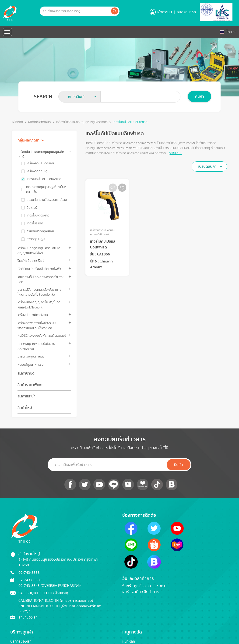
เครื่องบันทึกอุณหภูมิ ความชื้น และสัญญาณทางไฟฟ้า (39, 251)
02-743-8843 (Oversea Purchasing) (50, 586)
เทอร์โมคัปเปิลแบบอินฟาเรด (130, 122)
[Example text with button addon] (75, 11)
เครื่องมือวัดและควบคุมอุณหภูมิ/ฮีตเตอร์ (82, 122)
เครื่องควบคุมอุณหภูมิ (41, 163)
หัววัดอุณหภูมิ (36, 239)
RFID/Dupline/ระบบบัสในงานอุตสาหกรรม (36, 346)
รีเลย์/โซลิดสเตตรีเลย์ (31, 261)
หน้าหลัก (17, 122)
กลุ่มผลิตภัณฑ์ (28, 140)
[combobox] (80, 97)
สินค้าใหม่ (25, 408)
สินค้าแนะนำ (26, 396)
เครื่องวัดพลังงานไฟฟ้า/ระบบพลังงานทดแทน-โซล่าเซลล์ (37, 326)
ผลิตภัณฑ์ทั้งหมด (39, 122)
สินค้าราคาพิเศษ (30, 385)
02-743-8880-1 (31, 580)
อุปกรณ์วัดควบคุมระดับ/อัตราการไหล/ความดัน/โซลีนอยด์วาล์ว (39, 292)
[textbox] (78, 97)
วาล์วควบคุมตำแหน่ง (31, 356)
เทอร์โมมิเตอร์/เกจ (38, 216)
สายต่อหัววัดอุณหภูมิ (40, 231)
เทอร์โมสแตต (35, 223)
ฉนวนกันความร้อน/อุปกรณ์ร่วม (47, 200)
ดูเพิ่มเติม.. (175, 153)
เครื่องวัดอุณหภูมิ (38, 171)
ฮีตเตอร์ (32, 208)
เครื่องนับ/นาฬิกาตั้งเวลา (33, 315)
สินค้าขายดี (26, 373)
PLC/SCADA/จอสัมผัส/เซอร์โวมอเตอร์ (42, 336)
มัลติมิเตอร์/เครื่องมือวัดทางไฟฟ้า (39, 269)
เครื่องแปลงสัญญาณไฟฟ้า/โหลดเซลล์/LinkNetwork (39, 305)
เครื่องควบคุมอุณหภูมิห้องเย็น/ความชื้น (46, 189)
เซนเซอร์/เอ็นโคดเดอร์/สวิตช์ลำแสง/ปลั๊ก (40, 280)
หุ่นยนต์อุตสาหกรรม (30, 365)
